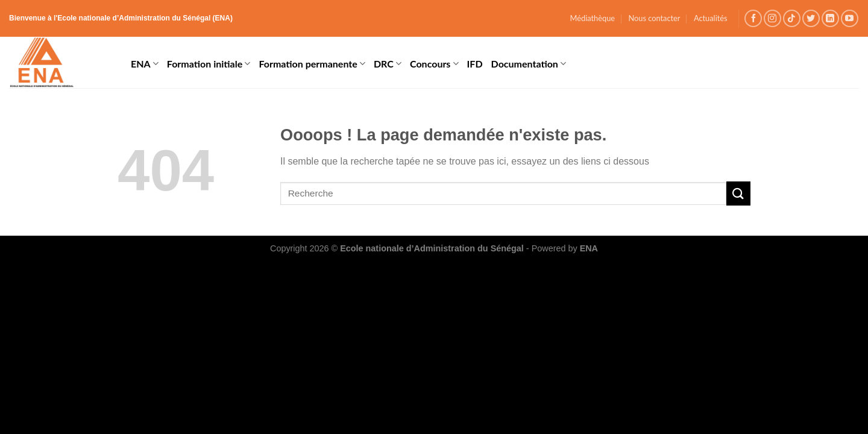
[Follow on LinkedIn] (830, 18)
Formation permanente (312, 64)
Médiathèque (593, 18)
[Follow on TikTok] (792, 18)
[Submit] (738, 193)
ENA (145, 64)
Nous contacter (654, 18)
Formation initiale (209, 64)
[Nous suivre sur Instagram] (772, 18)
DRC (388, 64)
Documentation (529, 64)
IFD (475, 64)
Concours (434, 64)
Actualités (711, 18)
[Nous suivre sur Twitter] (811, 18)
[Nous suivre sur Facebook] (753, 18)
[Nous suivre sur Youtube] (850, 18)
